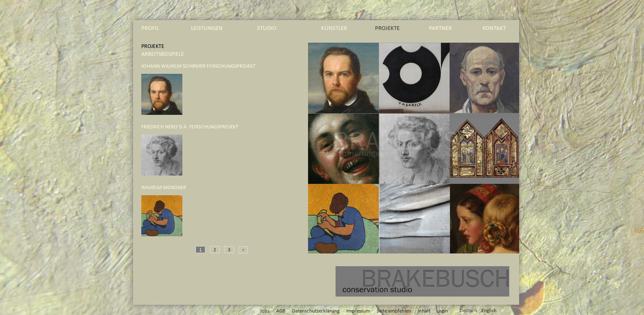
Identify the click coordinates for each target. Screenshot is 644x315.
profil (150, 28)
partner (440, 28)
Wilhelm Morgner (164, 188)
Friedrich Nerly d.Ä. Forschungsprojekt (190, 127)
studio (267, 28)
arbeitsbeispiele (163, 54)
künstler (334, 28)
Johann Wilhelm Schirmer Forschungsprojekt (198, 66)
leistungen (207, 28)
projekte (387, 28)
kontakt (494, 28)
